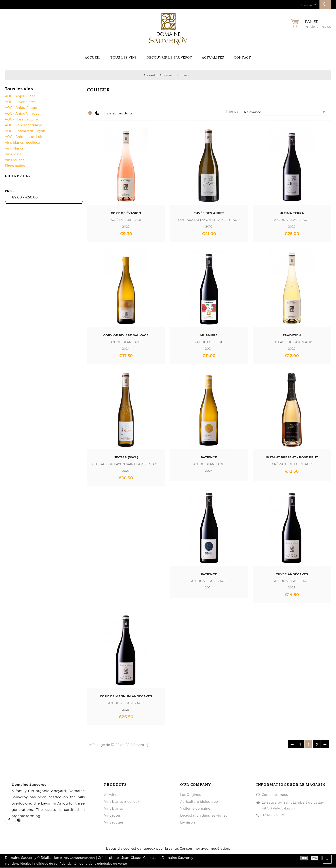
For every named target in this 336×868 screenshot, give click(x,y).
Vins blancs (14, 149)
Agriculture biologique (199, 802)
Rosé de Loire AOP (126, 220)
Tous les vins (124, 58)
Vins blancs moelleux (23, 143)
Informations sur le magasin (291, 785)
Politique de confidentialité (55, 864)
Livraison (187, 823)
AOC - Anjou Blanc (20, 97)
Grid (90, 113)
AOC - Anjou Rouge (21, 108)
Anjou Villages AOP (292, 220)
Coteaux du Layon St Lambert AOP (209, 220)
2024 (126, 349)
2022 (292, 227)
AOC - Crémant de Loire (25, 137)
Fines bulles (15, 166)
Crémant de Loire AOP (292, 464)
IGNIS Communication (78, 858)
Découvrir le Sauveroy (169, 58)
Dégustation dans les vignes (204, 816)
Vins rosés (13, 155)
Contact (243, 58)
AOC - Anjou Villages (22, 114)
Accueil (93, 58)
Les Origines (190, 795)
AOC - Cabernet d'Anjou (25, 126)
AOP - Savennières (20, 102)
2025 (126, 227)
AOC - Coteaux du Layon (25, 131)
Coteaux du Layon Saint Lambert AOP (126, 464)
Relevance (285, 112)
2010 (209, 227)
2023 (126, 471)
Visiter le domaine (195, 809)
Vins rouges (15, 160)
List (97, 113)
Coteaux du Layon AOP (292, 342)
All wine (111, 795)
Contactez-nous (275, 795)
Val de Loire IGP (209, 342)
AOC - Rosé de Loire (21, 120)
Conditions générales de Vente (103, 864)
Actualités (213, 58)
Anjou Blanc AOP (126, 342)
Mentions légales (18, 864)
